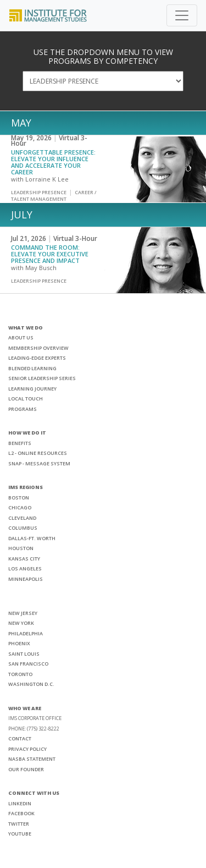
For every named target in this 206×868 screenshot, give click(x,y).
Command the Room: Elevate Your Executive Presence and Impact (50, 254)
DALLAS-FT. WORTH (32, 538)
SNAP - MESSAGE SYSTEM (39, 463)
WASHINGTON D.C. (31, 684)
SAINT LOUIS (24, 654)
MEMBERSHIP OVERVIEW (38, 348)
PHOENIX (19, 643)
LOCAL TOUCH (26, 399)
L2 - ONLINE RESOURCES (38, 453)
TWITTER (19, 824)
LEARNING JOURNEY (32, 389)
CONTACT (20, 738)
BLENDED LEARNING (32, 368)
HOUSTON (21, 548)
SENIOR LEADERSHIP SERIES (42, 378)
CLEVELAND (22, 518)
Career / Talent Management (54, 196)
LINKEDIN (20, 803)
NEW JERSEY (23, 613)
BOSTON (19, 498)
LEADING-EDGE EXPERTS (37, 358)
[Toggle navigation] (182, 15)
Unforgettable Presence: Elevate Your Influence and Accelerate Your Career (53, 162)
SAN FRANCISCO (28, 664)
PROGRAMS (23, 409)
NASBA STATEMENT (32, 759)
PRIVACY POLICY (27, 749)
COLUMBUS (23, 528)
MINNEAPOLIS (26, 579)
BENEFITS (20, 443)
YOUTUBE (20, 834)
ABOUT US (21, 337)
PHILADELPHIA (26, 633)
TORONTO (20, 674)
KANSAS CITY (24, 559)
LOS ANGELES (25, 568)
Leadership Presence (39, 192)
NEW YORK (21, 623)
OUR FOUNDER (26, 769)
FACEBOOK (21, 813)
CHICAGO (20, 507)
